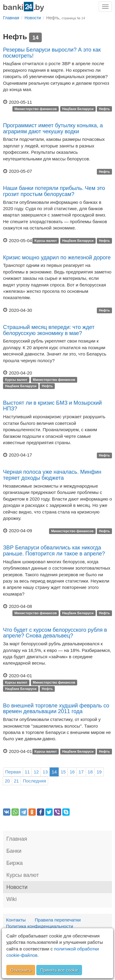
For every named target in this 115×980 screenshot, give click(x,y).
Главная (17, 839)
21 (16, 781)
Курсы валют (46, 241)
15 (63, 772)
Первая (13, 772)
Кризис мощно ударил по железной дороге (57, 258)
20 (7, 781)
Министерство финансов (36, 109)
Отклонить (21, 970)
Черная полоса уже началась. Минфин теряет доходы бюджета (52, 475)
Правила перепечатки (58, 920)
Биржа (15, 863)
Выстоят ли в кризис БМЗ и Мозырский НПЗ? (52, 406)
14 (54, 772)
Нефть (105, 109)
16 (72, 772)
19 (99, 772)
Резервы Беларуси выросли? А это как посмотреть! (52, 53)
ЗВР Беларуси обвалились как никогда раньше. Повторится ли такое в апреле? (54, 551)
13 (45, 772)
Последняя (34, 781)
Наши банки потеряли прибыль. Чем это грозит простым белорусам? (54, 191)
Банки (14, 851)
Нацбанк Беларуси (78, 109)
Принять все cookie (59, 970)
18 (90, 772)
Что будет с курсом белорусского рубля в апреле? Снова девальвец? (55, 633)
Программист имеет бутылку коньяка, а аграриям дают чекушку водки (53, 128)
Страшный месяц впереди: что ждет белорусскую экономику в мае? (49, 330)
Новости (17, 887)
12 (36, 772)
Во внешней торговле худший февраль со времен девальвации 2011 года (56, 709)
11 (27, 772)
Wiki (11, 899)
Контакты (16, 920)
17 (81, 772)
